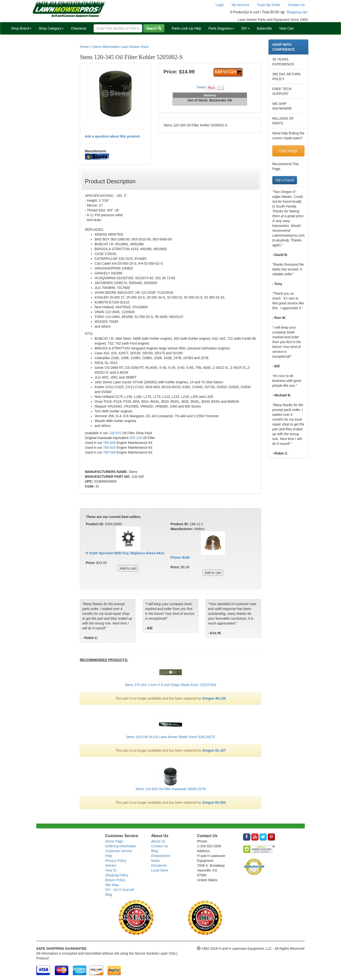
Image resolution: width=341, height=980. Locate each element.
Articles (111, 865)
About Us (158, 841)
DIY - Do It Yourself (120, 890)
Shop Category (51, 28)
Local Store (160, 870)
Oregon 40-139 (214, 698)
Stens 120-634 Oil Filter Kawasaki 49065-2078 (170, 789)
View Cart (286, 28)
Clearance (79, 28)
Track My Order (269, 5)
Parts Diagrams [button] (221, 28)
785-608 (109, 443)
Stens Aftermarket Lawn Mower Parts (121, 47)
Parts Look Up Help (186, 28)
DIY (245, 28)
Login (220, 5)
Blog (109, 895)
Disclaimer (159, 865)
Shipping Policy (117, 875)
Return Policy (115, 880)
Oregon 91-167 (214, 750)
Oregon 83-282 (214, 803)
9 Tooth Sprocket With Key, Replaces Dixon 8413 (125, 553)
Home (84, 47)
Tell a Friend (285, 180)
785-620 (109, 448)
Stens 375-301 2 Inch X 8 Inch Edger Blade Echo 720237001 (170, 685)
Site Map (112, 885)
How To (111, 870)
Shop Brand (21, 28)
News (155, 861)
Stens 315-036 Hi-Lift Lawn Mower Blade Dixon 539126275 (170, 737)
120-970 (115, 433)
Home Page (114, 841)
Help (109, 856)
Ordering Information (121, 846)
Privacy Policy (116, 861)
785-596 (110, 452)
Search (154, 28)
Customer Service (119, 851)
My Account (240, 5)
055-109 (136, 438)
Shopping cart (297, 12)
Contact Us (296, 5)
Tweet (201, 87)
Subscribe (264, 28)
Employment (161, 856)
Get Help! (288, 151)
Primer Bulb (180, 557)
